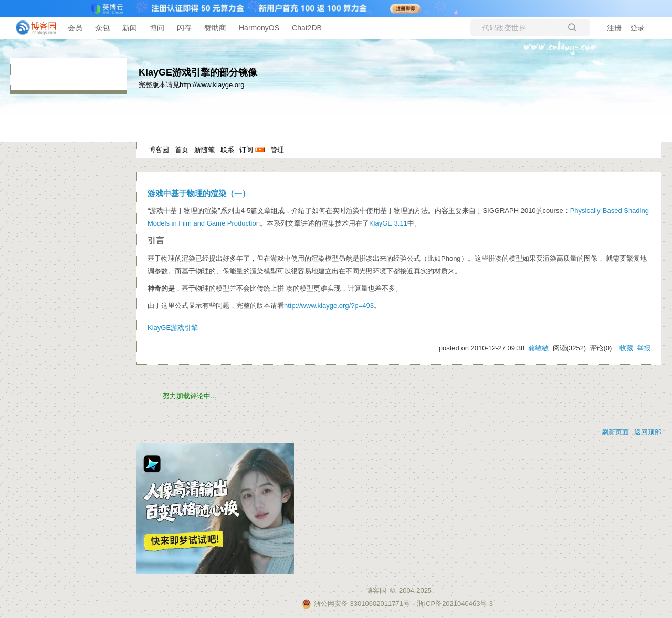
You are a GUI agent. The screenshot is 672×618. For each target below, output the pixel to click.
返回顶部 (648, 432)
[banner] (31, 28)
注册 (614, 28)
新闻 (130, 28)
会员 (75, 28)
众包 (102, 28)
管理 (277, 150)
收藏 (626, 348)
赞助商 (215, 28)
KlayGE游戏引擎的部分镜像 (198, 72)
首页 (182, 150)
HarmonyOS (259, 28)
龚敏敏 (538, 348)
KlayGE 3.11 (388, 223)
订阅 (246, 150)
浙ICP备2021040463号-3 (455, 604)
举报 (644, 348)
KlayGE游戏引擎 (173, 328)
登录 (637, 28)
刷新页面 (615, 432)
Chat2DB (307, 28)
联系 (227, 150)
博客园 (159, 150)
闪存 (184, 28)
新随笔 (204, 150)
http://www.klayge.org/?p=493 (329, 306)
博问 (157, 28)
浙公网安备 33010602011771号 (356, 604)
